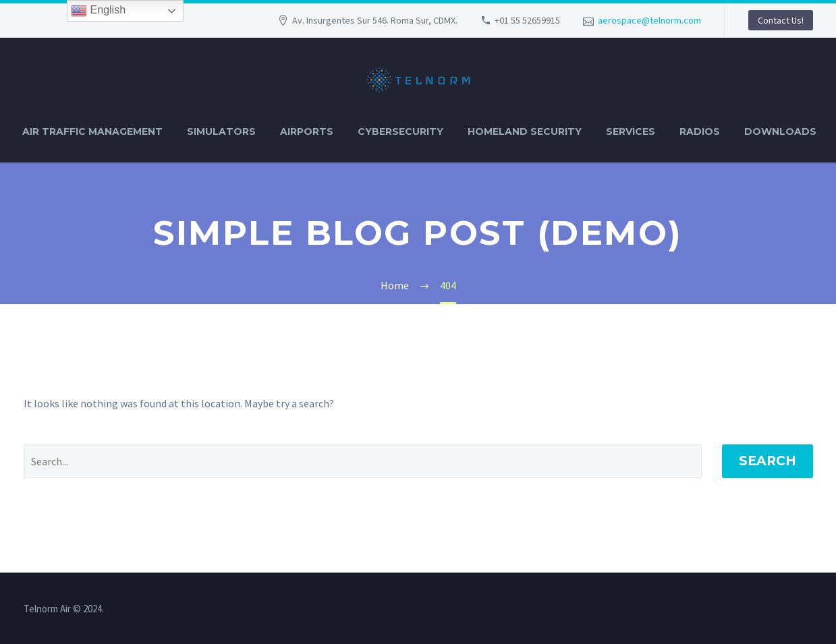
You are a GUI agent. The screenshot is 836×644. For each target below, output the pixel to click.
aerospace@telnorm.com (649, 20)
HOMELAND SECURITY (525, 131)
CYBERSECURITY (400, 131)
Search (768, 461)
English (98, 11)
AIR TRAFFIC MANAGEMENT (92, 131)
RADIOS (700, 131)
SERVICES (631, 131)
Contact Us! (781, 20)
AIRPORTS (307, 131)
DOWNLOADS (780, 131)
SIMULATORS (221, 131)
